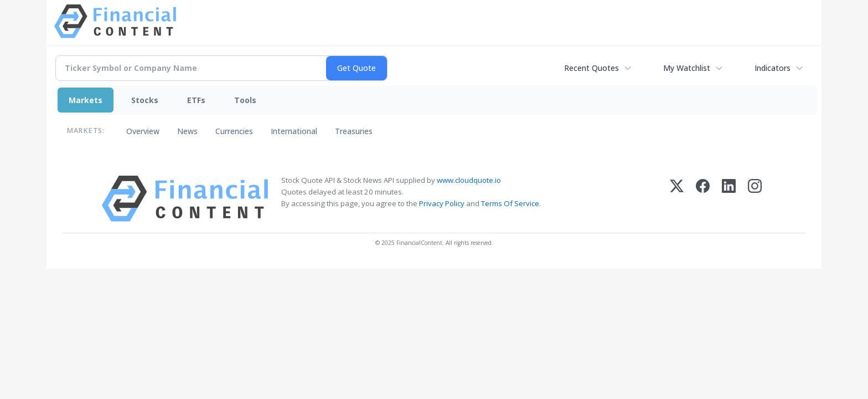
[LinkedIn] (729, 199)
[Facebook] (703, 199)
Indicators (773, 68)
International (294, 131)
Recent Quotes (591, 68)
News (187, 131)
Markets (86, 100)
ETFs (196, 100)
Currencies (234, 131)
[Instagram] (755, 199)
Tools (245, 100)
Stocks (145, 100)
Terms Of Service (510, 203)
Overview (143, 131)
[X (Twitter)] (677, 199)
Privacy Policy (442, 203)
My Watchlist (687, 68)
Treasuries (354, 131)
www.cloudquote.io (469, 180)
